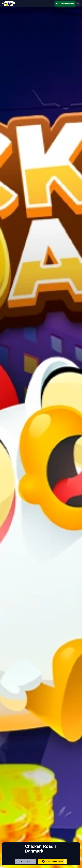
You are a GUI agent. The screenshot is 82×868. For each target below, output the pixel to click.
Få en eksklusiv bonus (65, 3)
